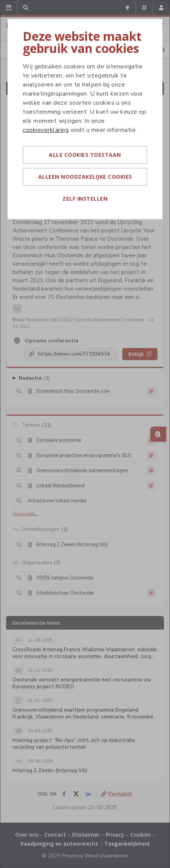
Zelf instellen (85, 199)
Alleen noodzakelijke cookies (85, 177)
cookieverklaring (46, 130)
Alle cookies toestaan (85, 155)
